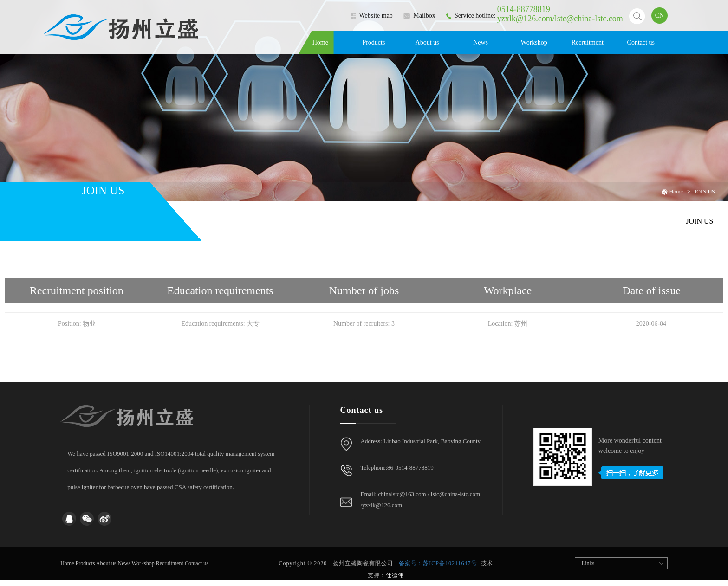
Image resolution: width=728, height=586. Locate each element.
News (481, 42)
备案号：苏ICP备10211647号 (438, 563)
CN (660, 16)
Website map (372, 16)
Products (374, 42)
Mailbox (419, 16)
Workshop (534, 42)
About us (427, 42)
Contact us (641, 42)
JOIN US (705, 192)
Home (320, 42)
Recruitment (588, 42)
